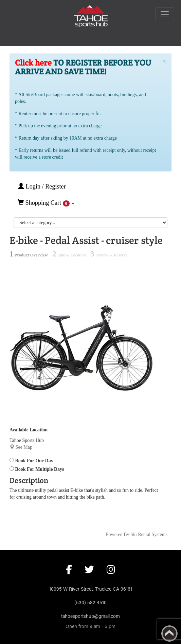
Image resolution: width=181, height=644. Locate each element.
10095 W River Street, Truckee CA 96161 (91, 590)
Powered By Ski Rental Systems (137, 534)
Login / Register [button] (42, 186)
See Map (24, 447)
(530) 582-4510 (90, 603)
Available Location (29, 430)
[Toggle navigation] (165, 14)
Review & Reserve (109, 255)
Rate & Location (69, 255)
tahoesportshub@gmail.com (90, 617)
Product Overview (29, 255)
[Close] (164, 61)
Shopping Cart (46, 203)
